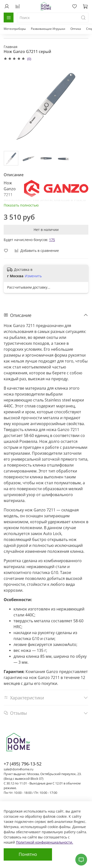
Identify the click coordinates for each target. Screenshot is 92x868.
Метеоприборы (15, 29)
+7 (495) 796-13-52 (23, 764)
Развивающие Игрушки (48, 29)
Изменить (33, 276)
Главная (11, 47)
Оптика (76, 29)
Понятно (28, 854)
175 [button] (52, 240)
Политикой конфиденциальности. (45, 842)
